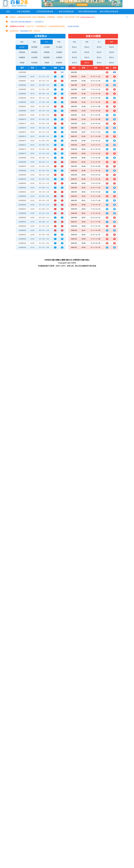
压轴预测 (59, 63)
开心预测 (59, 47)
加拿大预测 (55, 260)
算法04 (111, 47)
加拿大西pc (85, 260)
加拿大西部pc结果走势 (109, 11)
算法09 (74, 57)
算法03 (99, 47)
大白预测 (47, 47)
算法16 (111, 63)
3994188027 (25, 31)
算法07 (99, 52)
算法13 (74, 63)
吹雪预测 (59, 57)
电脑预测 (22, 57)
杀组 (34, 42)
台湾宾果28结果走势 (45, 11)
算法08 (111, 52)
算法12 (111, 57)
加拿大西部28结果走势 (88, 11)
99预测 (22, 63)
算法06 (87, 52)
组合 (22, 42)
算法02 (87, 47)
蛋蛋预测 (34, 47)
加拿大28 (69, 260)
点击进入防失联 (73, 26)
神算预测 (22, 52)
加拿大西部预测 (23, 11)
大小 (47, 42)
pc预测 (62, 260)
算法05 (74, 52)
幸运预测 (34, 57)
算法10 (87, 57)
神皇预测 (34, 52)
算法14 (87, 63)
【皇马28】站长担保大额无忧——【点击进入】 (27, 22)
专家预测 (47, 52)
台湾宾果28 (77, 260)
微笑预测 (47, 57)
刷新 (62, 72)
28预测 (47, 63)
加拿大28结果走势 (66, 11)
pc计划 (22, 47)
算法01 (74, 47)
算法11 (99, 57)
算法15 (99, 63)
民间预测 (34, 63)
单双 (59, 42)
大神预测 (59, 52)
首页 (8, 11)
